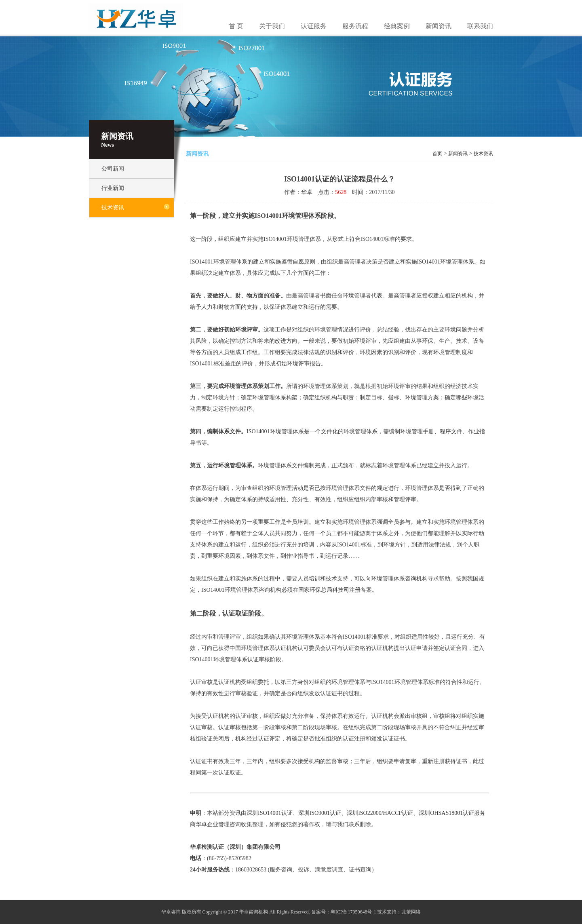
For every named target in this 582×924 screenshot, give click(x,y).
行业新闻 (113, 188)
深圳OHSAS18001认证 (446, 813)
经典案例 (397, 26)
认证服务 (314, 26)
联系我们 (480, 26)
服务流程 (355, 26)
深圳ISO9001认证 (320, 813)
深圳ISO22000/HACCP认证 (380, 813)
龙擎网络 (411, 912)
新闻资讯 (439, 26)
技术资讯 (113, 208)
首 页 (236, 26)
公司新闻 (113, 169)
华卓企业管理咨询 (218, 824)
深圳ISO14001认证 (270, 813)
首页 (437, 154)
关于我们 (272, 26)
